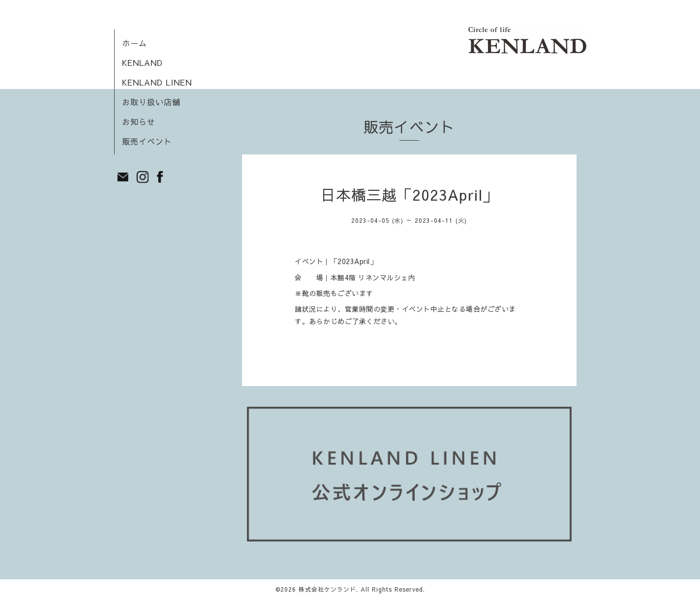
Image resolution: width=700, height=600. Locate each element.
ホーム (135, 43)
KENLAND (142, 62)
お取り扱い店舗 (151, 102)
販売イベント (147, 141)
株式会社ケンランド (327, 589)
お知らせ (139, 121)
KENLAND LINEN (157, 82)
